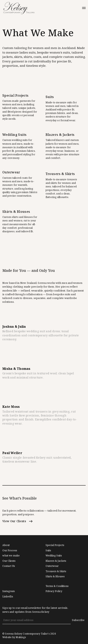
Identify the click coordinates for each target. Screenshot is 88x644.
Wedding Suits (54, 556)
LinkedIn (8, 597)
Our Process (10, 551)
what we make (11, 556)
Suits (48, 551)
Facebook (8, 586)
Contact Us (9, 566)
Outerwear (52, 566)
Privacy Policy (54, 591)
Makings (21, 637)
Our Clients (9, 561)
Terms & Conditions (57, 586)
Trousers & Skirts (56, 571)
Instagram (9, 591)
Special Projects (55, 545)
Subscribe (78, 620)
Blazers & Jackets (56, 561)
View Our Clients (17, 521)
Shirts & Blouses (55, 576)
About (6, 545)
